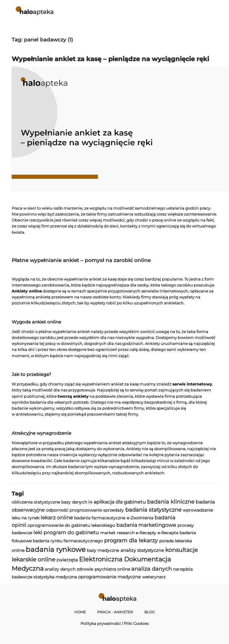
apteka (37, 12)
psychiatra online (112, 569)
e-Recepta (168, 533)
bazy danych (74, 502)
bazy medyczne (103, 550)
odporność (57, 510)
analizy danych (60, 569)
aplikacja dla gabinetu (120, 502)
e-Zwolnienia (140, 518)
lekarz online (57, 518)
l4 (90, 502)
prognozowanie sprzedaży (97, 510)
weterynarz (154, 577)
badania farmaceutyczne (100, 518)
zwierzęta (67, 560)
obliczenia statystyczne (36, 502)
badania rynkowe (56, 549)
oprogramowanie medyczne (109, 577)
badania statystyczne (153, 510)
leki (38, 532)
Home (80, 612)
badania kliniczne (171, 502)
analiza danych (151, 569)
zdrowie (85, 569)
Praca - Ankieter (115, 612)
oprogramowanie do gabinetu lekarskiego (71, 525)
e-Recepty (146, 533)
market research (117, 533)
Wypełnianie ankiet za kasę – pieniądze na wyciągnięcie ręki (110, 59)
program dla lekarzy (131, 540)
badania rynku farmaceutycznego (68, 541)
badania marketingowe (146, 525)
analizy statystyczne (142, 550)
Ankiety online (27, 291)
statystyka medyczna (55, 577)
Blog (150, 612)
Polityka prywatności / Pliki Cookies (114, 623)
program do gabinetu (71, 532)
